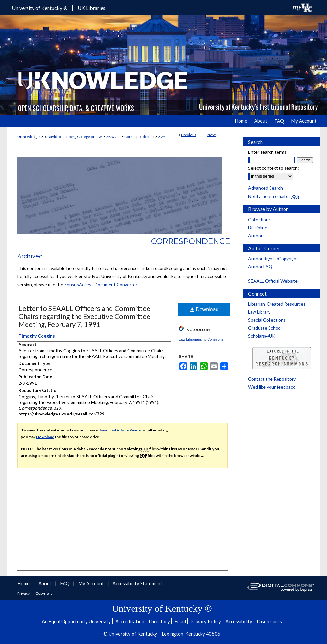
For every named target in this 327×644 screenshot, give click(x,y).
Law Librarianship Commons (201, 339)
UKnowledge (28, 137)
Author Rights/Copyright (273, 258)
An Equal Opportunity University (76, 621)
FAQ (65, 583)
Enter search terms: (268, 152)
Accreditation (130, 621)
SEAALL (113, 137)
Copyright (44, 593)
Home (24, 583)
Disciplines (259, 227)
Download (204, 310)
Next (211, 135)
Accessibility (239, 621)
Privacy (24, 593)
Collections (259, 219)
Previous (189, 135)
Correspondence (139, 137)
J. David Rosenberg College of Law (73, 137)
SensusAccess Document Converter (101, 285)
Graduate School (265, 328)
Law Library (259, 312)
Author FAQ (260, 266)
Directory (159, 621)
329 (162, 137)
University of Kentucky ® (40, 8)
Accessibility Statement (137, 583)
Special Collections (267, 320)
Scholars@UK (262, 336)
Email (180, 621)
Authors (256, 235)
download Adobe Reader (120, 430)
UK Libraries (91, 8)
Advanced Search (266, 188)
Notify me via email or (274, 196)
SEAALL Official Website (273, 281)
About (45, 583)
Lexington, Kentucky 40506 (191, 634)
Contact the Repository (272, 379)
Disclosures (269, 621)
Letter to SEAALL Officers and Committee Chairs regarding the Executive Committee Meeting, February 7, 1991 (84, 316)
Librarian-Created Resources (277, 304)
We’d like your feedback (272, 387)
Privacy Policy (206, 621)
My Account (91, 583)
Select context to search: (274, 168)
